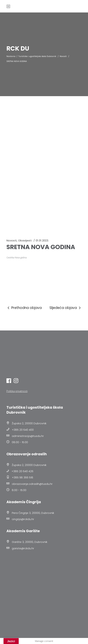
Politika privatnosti (17, 391)
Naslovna (11, 56)
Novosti (63, 56)
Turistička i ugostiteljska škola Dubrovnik (37, 56)
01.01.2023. (42, 240)
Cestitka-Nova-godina (17, 258)
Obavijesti (25, 240)
